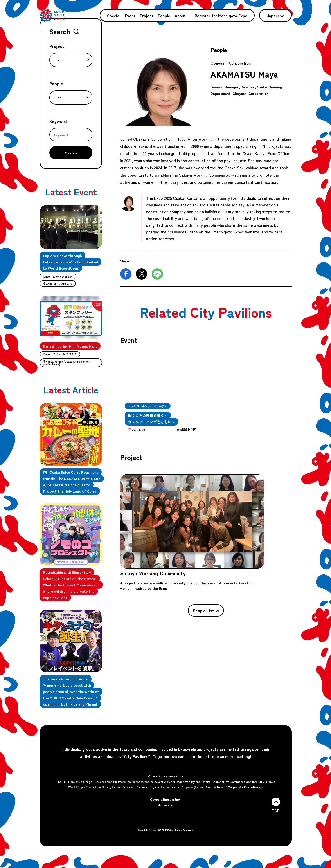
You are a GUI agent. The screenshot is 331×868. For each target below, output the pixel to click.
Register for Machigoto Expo (221, 16)
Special (114, 16)
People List (206, 610)
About (180, 16)
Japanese (275, 16)
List (72, 60)
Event (130, 16)
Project (146, 16)
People (164, 16)
